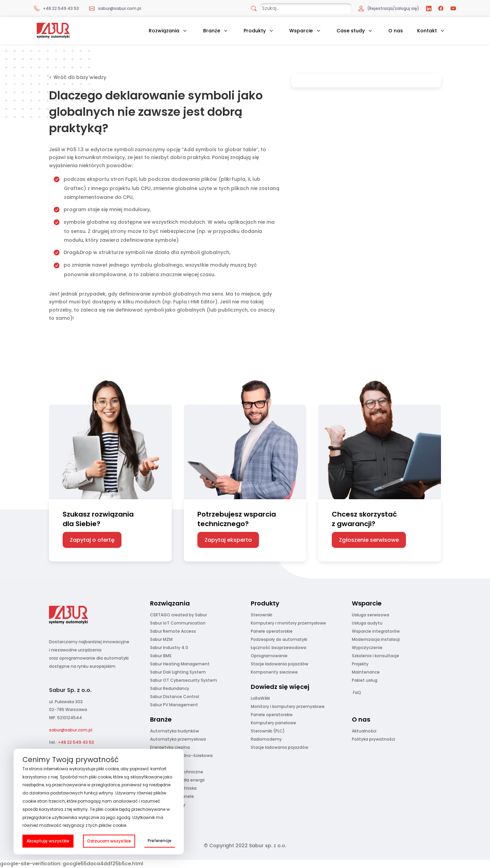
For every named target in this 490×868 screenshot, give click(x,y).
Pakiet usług (365, 680)
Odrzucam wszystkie (109, 841)
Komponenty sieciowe (274, 672)
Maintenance (366, 672)
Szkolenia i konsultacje (375, 656)
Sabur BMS (161, 656)
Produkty (255, 31)
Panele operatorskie (272, 631)
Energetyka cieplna (170, 747)
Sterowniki (262, 615)
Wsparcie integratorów (376, 631)
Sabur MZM (161, 639)
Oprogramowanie (269, 656)
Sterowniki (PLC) (268, 731)
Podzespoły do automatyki (279, 639)
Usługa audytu (367, 623)
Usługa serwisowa (371, 615)
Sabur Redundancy (170, 688)
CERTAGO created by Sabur (178, 615)
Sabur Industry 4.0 (169, 648)
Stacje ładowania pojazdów (280, 664)
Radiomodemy (266, 739)
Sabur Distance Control (175, 697)
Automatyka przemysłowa (178, 739)
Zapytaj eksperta (228, 540)
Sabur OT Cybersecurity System (184, 680)
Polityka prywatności (373, 739)
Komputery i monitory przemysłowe (288, 623)
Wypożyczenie (367, 648)
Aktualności (364, 731)
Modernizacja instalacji (376, 639)
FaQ (357, 692)
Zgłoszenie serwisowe (369, 540)
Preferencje (160, 841)
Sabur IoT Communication (178, 623)
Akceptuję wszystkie (48, 841)
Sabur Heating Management (180, 664)
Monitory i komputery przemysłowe (288, 706)
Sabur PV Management (174, 705)
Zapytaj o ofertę (92, 540)
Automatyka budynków (175, 731)
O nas (396, 31)
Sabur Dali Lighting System (178, 672)
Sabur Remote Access (173, 631)
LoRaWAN (260, 698)
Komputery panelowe (273, 723)
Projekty (360, 664)
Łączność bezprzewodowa (279, 648)
